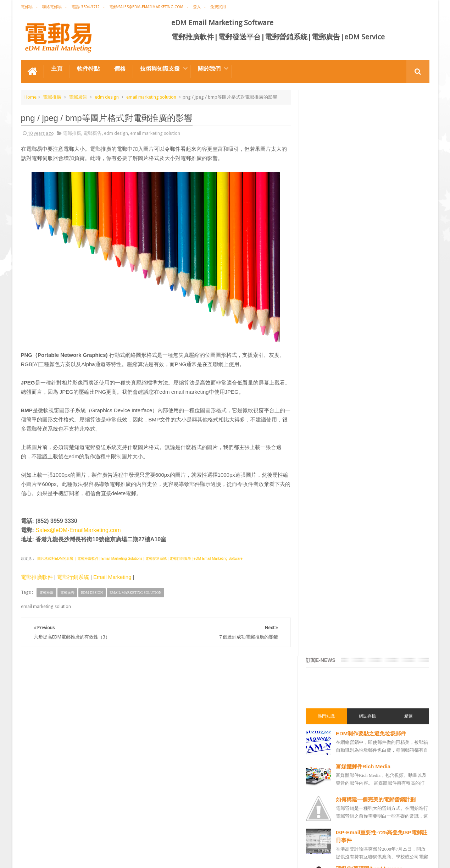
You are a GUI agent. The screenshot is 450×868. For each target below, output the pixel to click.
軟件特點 (88, 69)
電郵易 (27, 7)
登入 (197, 7)
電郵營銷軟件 (324, 647)
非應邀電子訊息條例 (331, 762)
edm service (323, 736)
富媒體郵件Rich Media (364, 200)
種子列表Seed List (359, 368)
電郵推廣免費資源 (329, 519)
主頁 (57, 69)
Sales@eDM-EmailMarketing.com (78, 530)
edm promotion (327, 749)
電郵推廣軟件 (37, 577)
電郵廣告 (78, 97)
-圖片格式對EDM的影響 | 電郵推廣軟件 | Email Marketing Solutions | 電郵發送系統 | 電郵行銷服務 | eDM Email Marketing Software (139, 559)
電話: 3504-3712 (85, 7)
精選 (409, 150)
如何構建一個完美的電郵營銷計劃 (377, 233)
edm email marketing (332, 596)
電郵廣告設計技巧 (90, 836)
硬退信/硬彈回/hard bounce (370, 302)
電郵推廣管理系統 (329, 672)
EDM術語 (320, 493)
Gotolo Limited (81, 857)
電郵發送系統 (324, 634)
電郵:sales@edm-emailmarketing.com (146, 7)
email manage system (333, 723)
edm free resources (330, 774)
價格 (120, 69)
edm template (325, 698)
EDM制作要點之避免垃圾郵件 (372, 167)
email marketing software (337, 544)
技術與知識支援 (160, 69)
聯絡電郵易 (52, 7)
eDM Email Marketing (408, 857)
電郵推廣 (52, 97)
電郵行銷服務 (324, 608)
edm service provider (332, 685)
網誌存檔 (368, 150)
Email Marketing (112, 577)
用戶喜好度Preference (364, 401)
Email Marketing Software (148, 836)
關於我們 (209, 69)
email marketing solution (151, 97)
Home (30, 97)
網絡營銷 (320, 506)
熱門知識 (327, 150)
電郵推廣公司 (324, 532)
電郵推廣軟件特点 (44, 836)
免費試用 (218, 7)
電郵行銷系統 (73, 577)
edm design (107, 97)
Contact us (412, 836)
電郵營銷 (320, 455)
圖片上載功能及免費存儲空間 (371, 335)
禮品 (225, 809)
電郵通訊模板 (324, 621)
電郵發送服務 (324, 711)
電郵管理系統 (324, 659)
